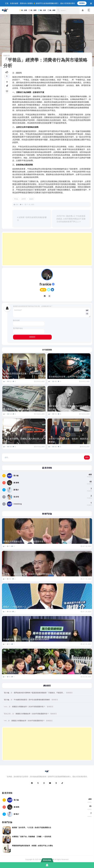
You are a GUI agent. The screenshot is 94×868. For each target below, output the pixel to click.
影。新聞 (33, 10)
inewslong (18, 504)
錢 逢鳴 (16, 483)
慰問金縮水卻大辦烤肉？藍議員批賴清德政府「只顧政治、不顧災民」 (36, 672)
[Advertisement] (47, 249)
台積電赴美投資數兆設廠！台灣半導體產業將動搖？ (23, 375)
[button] (89, 10)
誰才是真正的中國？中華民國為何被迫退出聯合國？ (68, 408)
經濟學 (24, 199)
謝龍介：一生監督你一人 (15, 607)
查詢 (87, 457)
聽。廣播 (51, 10)
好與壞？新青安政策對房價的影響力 (32, 219)
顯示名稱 (16, 320)
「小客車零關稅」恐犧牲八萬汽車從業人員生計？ (23, 440)
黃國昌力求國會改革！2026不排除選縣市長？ (24, 541)
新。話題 (23, 10)
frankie (47, 284)
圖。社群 (42, 10)
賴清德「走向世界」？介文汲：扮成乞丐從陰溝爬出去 (32, 827)
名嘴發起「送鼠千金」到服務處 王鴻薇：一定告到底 (32, 836)
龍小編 (16, 475)
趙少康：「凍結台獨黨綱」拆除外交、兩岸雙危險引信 (28, 574)
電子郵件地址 (18, 328)
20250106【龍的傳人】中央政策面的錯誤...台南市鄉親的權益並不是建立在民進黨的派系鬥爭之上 (71, 219)
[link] (7, 91)
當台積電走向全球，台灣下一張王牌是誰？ (68, 377)
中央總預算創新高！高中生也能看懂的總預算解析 (26, 639)
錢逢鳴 (31, 199)
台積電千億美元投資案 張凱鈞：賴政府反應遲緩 (68, 440)
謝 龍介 (16, 490)
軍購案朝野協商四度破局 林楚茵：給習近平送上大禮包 (32, 846)
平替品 (16, 199)
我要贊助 (82, 3)
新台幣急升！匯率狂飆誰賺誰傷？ (19, 409)
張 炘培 (16, 497)
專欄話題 (7, 56)
